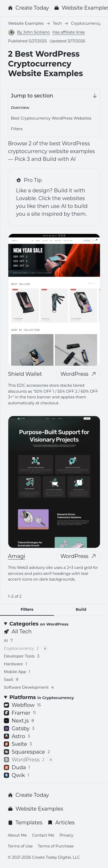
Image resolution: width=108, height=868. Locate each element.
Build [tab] (81, 609)
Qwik (16, 775)
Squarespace (27, 752)
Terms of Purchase (56, 846)
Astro (17, 736)
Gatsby (19, 728)
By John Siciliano (33, 32)
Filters (17, 129)
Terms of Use (20, 846)
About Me (17, 835)
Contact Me (43, 835)
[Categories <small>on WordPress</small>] (54, 624)
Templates (25, 823)
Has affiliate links (69, 32)
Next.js (19, 721)
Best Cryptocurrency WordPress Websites (51, 118)
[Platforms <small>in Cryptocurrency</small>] (54, 697)
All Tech (18, 632)
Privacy (66, 835)
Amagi (17, 556)
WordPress (78, 374)
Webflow (22, 705)
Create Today (28, 8)
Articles (61, 823)
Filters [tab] (27, 609)
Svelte (18, 744)
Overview (20, 107)
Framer (20, 713)
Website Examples (35, 809)
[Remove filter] (45, 649)
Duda (17, 767)
